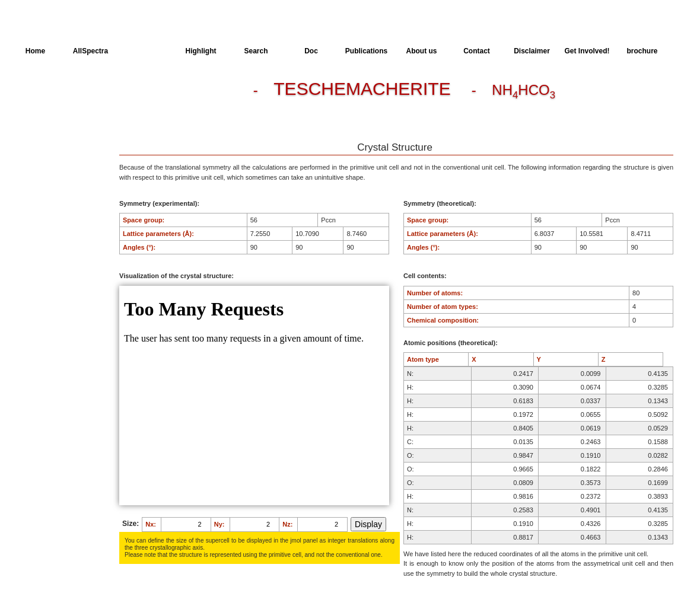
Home (35, 51)
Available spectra (52, 136)
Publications (366, 51)
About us (422, 51)
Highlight (201, 51)
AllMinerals (145, 51)
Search (256, 51)
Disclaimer (532, 51)
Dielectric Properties (56, 114)
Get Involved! (587, 51)
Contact (477, 51)
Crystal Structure (51, 93)
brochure (642, 51)
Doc (311, 51)
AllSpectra (90, 51)
